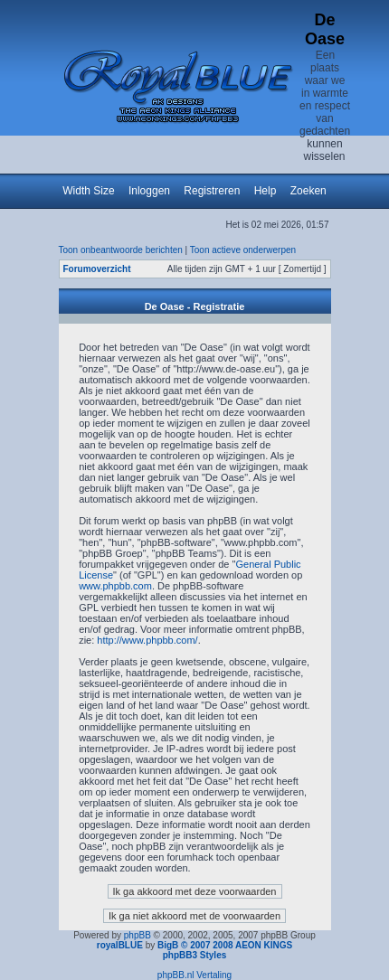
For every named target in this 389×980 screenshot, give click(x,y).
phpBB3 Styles (195, 955)
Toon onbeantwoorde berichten (121, 250)
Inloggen (149, 191)
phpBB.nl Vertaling (194, 975)
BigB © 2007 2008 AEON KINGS (225, 945)
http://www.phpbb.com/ (147, 640)
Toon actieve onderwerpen (243, 250)
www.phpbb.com (115, 586)
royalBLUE (120, 945)
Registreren (212, 191)
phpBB (138, 935)
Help (266, 191)
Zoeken (308, 191)
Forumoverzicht (97, 269)
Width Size (88, 191)
